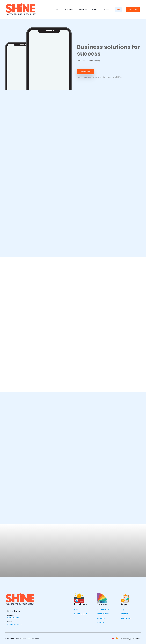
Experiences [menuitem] (69, 10)
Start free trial (85, 72)
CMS (76, 609)
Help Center (126, 618)
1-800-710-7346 (13, 618)
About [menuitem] (57, 10)
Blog (122, 609)
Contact (124, 614)
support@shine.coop (15, 624)
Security (101, 618)
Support (101, 622)
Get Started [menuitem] (133, 10)
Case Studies (103, 614)
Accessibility (103, 609)
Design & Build (81, 614)
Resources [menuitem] (83, 10)
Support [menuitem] (107, 10)
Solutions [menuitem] (95, 10)
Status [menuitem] (118, 10)
